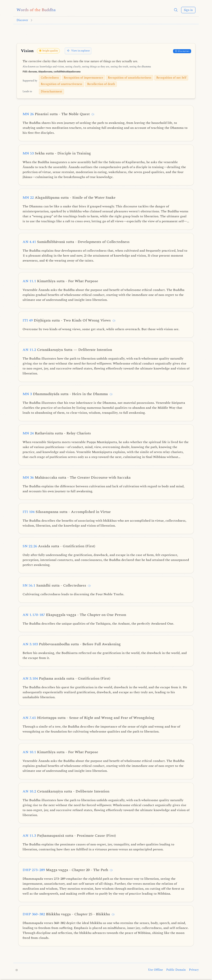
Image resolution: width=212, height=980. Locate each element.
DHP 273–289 (65, 870)
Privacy (194, 970)
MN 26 (56, 114)
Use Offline (155, 970)
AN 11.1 (60, 281)
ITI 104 (67, 512)
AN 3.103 (72, 644)
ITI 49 (67, 320)
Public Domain (176, 970)
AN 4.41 (76, 242)
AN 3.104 (66, 678)
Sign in (188, 10)
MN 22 (69, 198)
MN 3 (65, 394)
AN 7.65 (88, 718)
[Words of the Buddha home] (36, 10)
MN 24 (57, 433)
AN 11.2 (67, 350)
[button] (176, 10)
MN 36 (77, 477)
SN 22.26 (59, 546)
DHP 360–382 (66, 914)
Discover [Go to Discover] (22, 20)
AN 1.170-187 (74, 615)
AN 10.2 (66, 791)
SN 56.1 (54, 585)
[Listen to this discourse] (93, 114)
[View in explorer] (78, 51)
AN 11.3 (69, 836)
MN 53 (57, 153)
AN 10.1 (60, 752)
